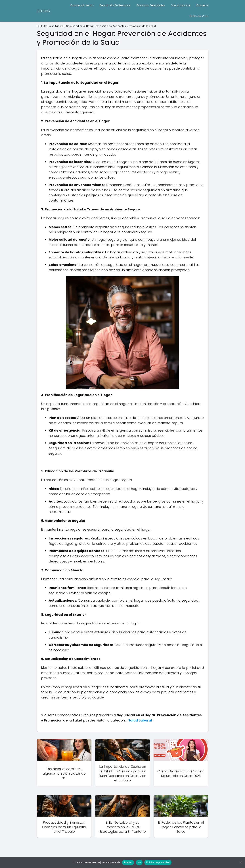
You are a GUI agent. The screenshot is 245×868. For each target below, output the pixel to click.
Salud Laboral (181, 5)
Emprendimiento (82, 5)
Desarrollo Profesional (115, 5)
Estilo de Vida (199, 16)
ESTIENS (43, 11)
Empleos (202, 5)
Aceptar (128, 862)
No (139, 862)
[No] (240, 862)
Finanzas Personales (151, 5)
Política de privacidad (158, 862)
